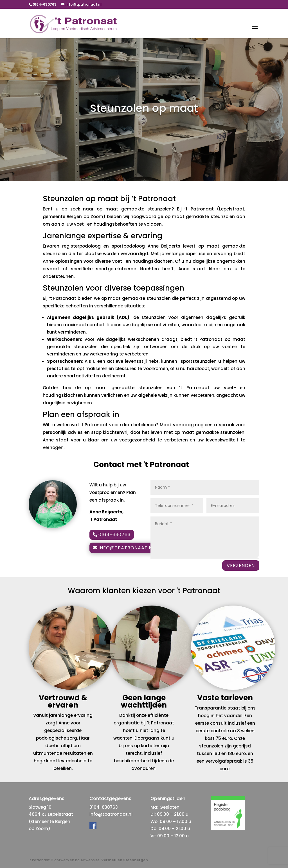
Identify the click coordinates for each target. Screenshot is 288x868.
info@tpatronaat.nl (126, 548)
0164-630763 (114, 535)
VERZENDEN (241, 566)
